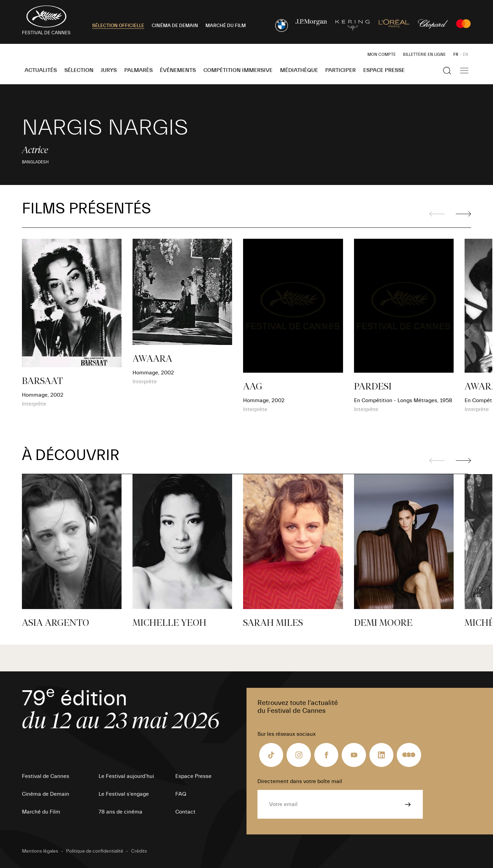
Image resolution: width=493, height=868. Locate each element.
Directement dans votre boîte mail (300, 781)
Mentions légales (40, 851)
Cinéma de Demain (46, 794)
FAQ (181, 794)
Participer (340, 70)
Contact (185, 812)
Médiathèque (299, 70)
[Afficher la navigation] (464, 71)
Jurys (109, 70)
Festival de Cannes (46, 776)
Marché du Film (41, 812)
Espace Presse (384, 70)
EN (466, 54)
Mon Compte (382, 54)
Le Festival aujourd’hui (126, 776)
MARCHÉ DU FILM (226, 26)
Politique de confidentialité (95, 851)
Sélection (79, 70)
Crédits (139, 851)
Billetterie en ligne (424, 54)
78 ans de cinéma (121, 812)
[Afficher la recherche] (447, 71)
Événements (178, 70)
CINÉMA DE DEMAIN (175, 26)
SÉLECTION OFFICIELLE (118, 26)
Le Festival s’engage (124, 794)
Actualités (41, 70)
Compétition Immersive (238, 70)
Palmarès (138, 70)
